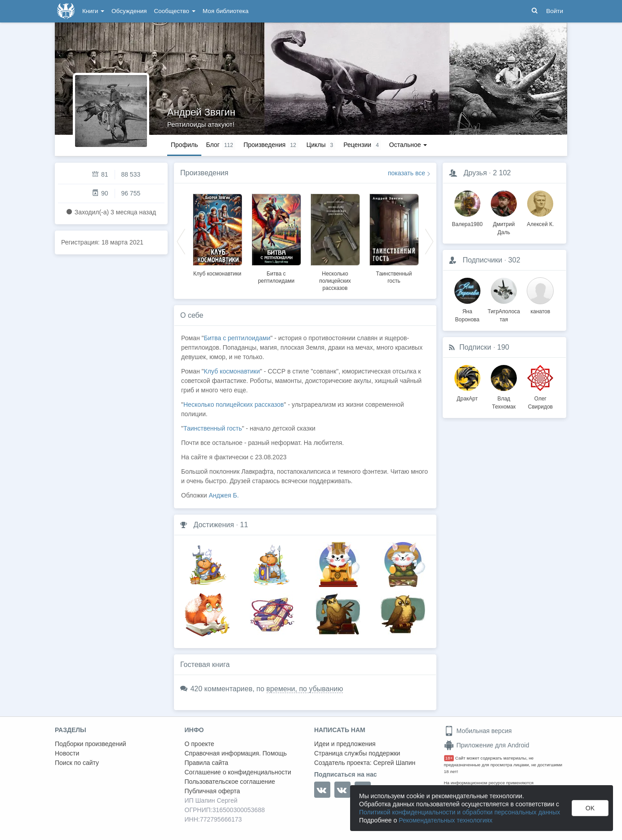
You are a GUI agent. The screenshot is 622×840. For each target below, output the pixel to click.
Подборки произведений (91, 744)
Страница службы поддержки (357, 753)
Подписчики (482, 260)
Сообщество (175, 11)
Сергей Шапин (394, 763)
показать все (407, 173)
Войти (555, 11)
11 (244, 525)
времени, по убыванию (305, 689)
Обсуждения (129, 11)
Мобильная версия (478, 731)
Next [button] (429, 241)
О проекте (200, 744)
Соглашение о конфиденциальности (238, 772)
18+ (449, 758)
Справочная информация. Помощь (236, 753)
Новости (67, 753)
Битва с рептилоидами (237, 338)
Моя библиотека (226, 11)
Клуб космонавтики (217, 274)
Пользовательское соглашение (230, 782)
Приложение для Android (487, 745)
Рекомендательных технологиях (446, 820)
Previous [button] (181, 241)
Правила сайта (207, 763)
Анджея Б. (224, 495)
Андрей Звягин (201, 112)
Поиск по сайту (77, 763)
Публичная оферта (213, 791)
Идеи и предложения (345, 744)
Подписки (475, 347)
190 (503, 347)
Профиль (184, 145)
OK (590, 808)
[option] (217, 234)
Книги (93, 11)
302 (514, 260)
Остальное (408, 145)
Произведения (204, 173)
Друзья (475, 173)
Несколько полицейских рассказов (335, 281)
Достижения (213, 525)
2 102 (502, 173)
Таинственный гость (213, 428)
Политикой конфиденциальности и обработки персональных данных (460, 812)
